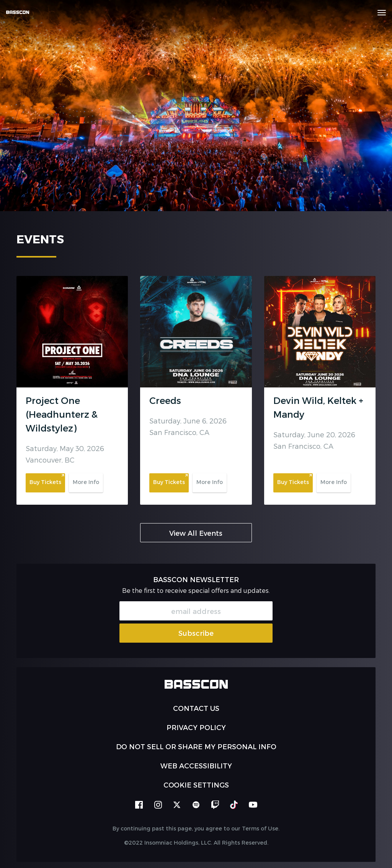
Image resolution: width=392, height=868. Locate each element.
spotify (196, 805)
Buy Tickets (45, 482)
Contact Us (196, 708)
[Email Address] (196, 611)
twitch (215, 805)
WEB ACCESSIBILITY (196, 765)
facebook (139, 805)
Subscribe (196, 633)
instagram (158, 805)
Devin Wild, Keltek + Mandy (318, 407)
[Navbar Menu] (382, 13)
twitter (177, 805)
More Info (86, 482)
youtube (253, 805)
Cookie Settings (196, 785)
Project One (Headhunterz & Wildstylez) (62, 414)
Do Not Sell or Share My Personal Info (196, 746)
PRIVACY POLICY (196, 727)
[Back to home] (20, 12)
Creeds (165, 400)
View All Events (196, 533)
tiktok (234, 805)
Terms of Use (260, 828)
